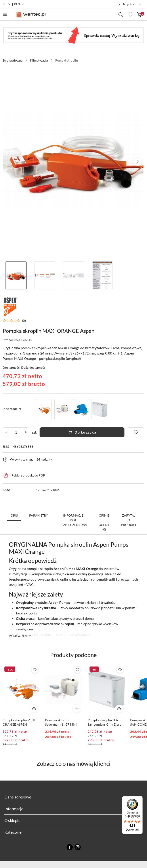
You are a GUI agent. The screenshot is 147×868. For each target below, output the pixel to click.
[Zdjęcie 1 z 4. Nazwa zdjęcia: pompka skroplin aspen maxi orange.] (16, 275)
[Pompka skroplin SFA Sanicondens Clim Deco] (99, 410)
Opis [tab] (14, 515)
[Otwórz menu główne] (5, 14)
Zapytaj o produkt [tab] (129, 520)
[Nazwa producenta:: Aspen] (10, 306)
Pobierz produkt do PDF (24, 475)
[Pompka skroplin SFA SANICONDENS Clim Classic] (81, 410)
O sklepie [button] (73, 820)
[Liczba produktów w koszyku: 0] (139, 14)
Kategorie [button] (73, 832)
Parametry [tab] (39, 515)
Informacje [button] (73, 809)
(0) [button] (24, 321)
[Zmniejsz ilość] (6, 432)
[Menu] (140, 799)
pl (7, 4)
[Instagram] (78, 847)
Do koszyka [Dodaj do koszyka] (82, 432)
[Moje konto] (130, 4)
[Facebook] (70, 847)
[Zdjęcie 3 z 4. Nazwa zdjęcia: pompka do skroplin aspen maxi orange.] (74, 275)
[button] (137, 162)
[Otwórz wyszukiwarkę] (121, 14)
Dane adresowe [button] (73, 797)
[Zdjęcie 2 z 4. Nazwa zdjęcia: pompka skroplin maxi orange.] (45, 275)
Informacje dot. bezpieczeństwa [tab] (73, 520)
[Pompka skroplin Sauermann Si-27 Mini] (62, 410)
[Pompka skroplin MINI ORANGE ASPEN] (44, 410)
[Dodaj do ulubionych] (136, 432)
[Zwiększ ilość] (26, 432)
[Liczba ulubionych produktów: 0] (130, 14)
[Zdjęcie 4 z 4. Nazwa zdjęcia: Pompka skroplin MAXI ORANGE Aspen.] (102, 275)
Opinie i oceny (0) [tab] (104, 522)
